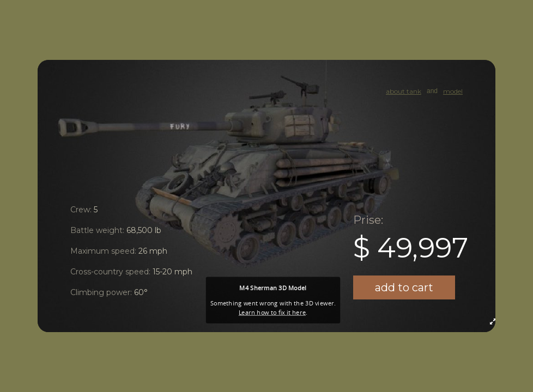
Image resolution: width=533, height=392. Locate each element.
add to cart (404, 287)
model (453, 91)
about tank (404, 91)
